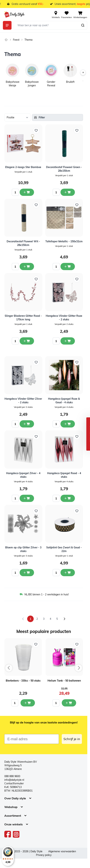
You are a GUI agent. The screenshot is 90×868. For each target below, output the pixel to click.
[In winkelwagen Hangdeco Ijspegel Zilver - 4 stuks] (27, 498)
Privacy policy (44, 855)
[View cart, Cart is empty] (80, 14)
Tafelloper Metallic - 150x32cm (64, 241)
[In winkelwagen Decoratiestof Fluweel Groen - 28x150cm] (68, 192)
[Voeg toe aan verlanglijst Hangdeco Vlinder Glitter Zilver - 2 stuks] (36, 362)
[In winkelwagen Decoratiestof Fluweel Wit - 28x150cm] (27, 267)
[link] (23, 619)
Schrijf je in (72, 739)
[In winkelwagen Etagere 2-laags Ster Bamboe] (27, 192)
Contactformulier (14, 783)
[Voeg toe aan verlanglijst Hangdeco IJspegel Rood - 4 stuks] (77, 437)
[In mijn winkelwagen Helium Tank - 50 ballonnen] (69, 703)
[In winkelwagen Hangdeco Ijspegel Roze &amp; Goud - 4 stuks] (68, 424)
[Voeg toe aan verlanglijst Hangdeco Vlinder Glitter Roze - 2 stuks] (77, 279)
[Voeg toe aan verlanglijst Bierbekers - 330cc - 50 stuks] (36, 644)
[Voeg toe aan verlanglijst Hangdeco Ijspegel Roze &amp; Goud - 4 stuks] (77, 362)
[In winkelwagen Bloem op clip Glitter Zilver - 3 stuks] (27, 573)
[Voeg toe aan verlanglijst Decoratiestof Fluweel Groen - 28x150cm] (77, 130)
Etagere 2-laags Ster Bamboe (23, 167)
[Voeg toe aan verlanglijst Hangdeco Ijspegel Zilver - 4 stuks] (36, 437)
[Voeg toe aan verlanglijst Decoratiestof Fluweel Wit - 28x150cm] (36, 205)
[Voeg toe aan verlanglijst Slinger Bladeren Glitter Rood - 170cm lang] (36, 279)
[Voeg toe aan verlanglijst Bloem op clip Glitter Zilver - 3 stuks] (36, 511)
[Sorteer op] (17, 117)
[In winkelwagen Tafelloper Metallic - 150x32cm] (68, 267)
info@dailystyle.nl (14, 780)
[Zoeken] (83, 25)
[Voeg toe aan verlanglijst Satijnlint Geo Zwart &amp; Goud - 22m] (77, 511)
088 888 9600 (12, 776)
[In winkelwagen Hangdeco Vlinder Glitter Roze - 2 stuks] (68, 341)
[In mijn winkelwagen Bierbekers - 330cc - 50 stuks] (28, 703)
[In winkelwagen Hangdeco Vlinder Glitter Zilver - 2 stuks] (27, 424)
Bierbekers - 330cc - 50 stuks (23, 681)
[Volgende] (83, 72)
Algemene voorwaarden (62, 851)
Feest (16, 40)
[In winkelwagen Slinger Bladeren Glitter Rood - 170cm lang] (27, 341)
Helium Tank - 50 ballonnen (64, 681)
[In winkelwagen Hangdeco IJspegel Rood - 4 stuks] (68, 498)
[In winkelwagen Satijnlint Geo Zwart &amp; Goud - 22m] (68, 573)
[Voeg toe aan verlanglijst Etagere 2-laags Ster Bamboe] (36, 130)
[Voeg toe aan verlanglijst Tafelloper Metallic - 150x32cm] (77, 205)
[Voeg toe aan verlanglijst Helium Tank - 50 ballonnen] (77, 644)
